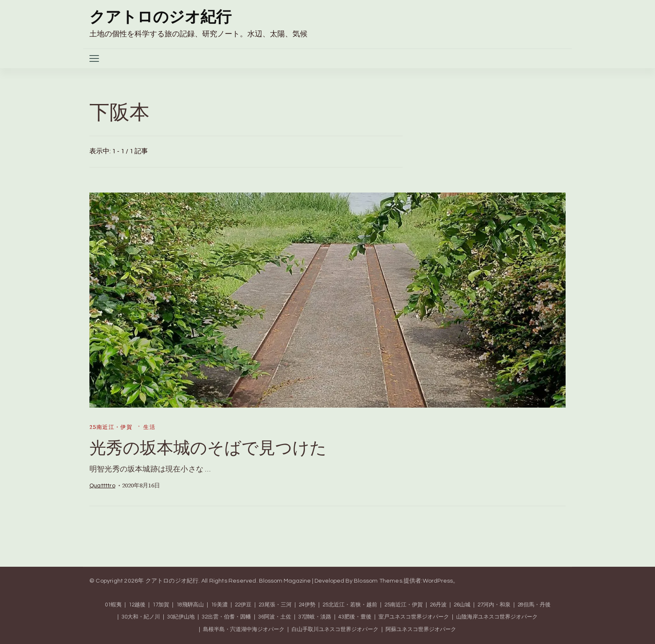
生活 (149, 427)
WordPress (438, 581)
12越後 (137, 605)
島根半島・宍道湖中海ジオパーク (244, 630)
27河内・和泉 (494, 605)
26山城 (462, 605)
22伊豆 (243, 605)
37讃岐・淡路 (315, 617)
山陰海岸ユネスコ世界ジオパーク (497, 617)
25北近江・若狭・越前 (350, 605)
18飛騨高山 (190, 605)
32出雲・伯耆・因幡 (226, 617)
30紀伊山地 (181, 617)
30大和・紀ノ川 (141, 617)
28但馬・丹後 (534, 605)
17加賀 (161, 605)
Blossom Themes (378, 581)
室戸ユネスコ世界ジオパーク (414, 617)
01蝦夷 (113, 605)
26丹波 (438, 605)
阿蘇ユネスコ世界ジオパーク (421, 630)
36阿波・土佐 (275, 617)
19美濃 (219, 605)
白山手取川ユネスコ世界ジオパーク (335, 630)
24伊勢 (307, 605)
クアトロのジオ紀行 (160, 18)
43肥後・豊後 (355, 617)
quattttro (102, 486)
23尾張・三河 (275, 605)
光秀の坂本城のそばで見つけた (208, 448)
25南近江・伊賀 (111, 427)
